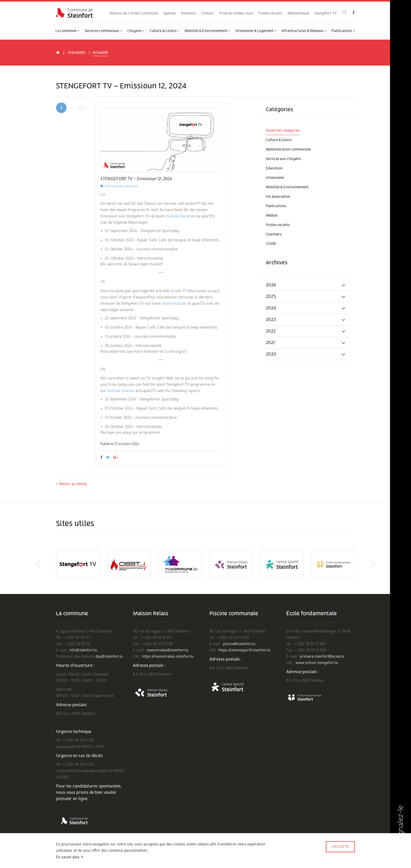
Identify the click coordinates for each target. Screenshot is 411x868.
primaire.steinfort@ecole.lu (322, 657)
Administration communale (288, 149)
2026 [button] (306, 285)
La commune (67, 31)
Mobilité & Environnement (207, 31)
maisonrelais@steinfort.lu (167, 650)
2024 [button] (306, 308)
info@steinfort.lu (83, 650)
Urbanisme (275, 178)
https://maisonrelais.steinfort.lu (168, 657)
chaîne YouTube (174, 304)
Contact (207, 13)
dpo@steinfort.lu (109, 657)
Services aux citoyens (283, 159)
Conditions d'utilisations (73, 854)
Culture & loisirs (279, 140)
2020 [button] (306, 354)
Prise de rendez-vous (236, 13)
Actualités (77, 53)
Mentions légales (152, 854)
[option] (161, 140)
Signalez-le (400, 828)
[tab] (308, 285)
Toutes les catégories (283, 131)
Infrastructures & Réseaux (304, 31)
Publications (343, 31)
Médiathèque (298, 13)
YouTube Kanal (178, 216)
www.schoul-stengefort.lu (317, 663)
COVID (271, 244)
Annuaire (188, 13)
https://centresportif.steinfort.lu (245, 650)
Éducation (274, 168)
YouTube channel (121, 391)
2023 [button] (306, 320)
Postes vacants (270, 13)
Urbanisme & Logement (256, 31)
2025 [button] (306, 297)
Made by (340, 854)
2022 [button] (306, 331)
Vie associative (278, 197)
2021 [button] (306, 343)
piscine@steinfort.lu (239, 644)
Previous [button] (36, 565)
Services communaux (103, 31)
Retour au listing (71, 484)
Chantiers (274, 234)
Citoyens (136, 31)
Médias (272, 216)
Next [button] (375, 565)
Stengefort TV (325, 13)
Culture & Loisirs (164, 31)
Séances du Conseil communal (134, 13)
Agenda (169, 13)
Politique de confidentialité (115, 854)
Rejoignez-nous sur (72, 861)
